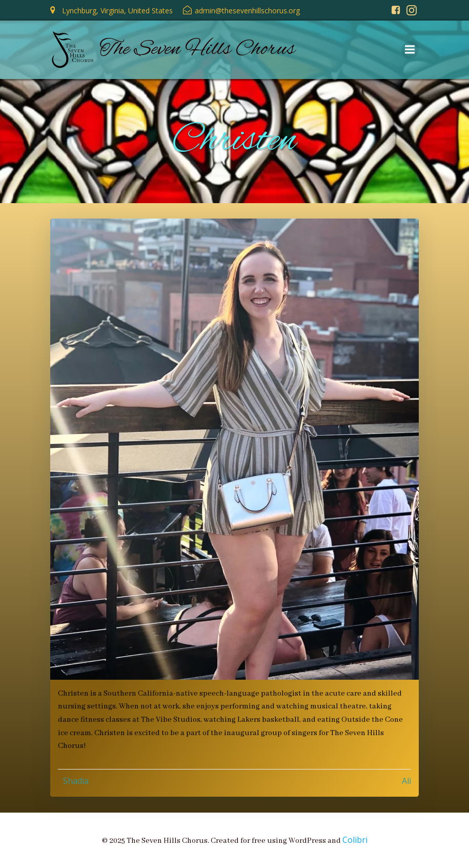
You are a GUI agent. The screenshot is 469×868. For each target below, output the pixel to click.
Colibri (355, 839)
